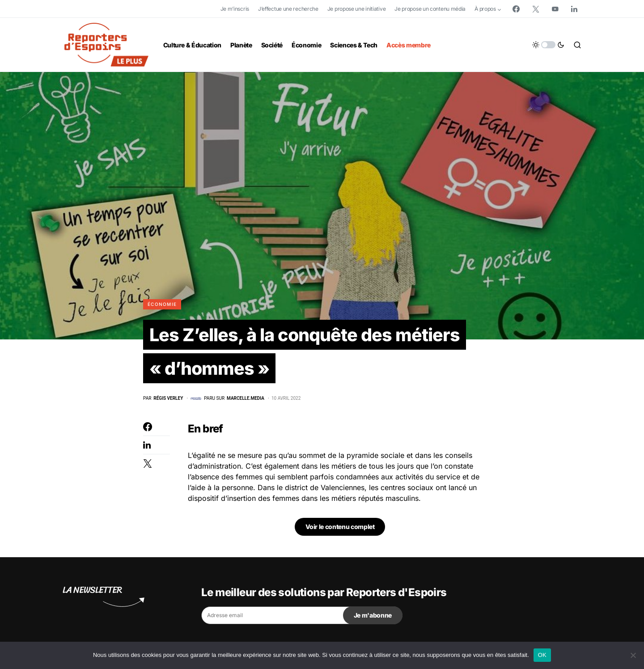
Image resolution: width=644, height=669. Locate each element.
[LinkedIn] (574, 9)
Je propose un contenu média (430, 9)
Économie (162, 304)
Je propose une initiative (357, 9)
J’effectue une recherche (288, 9)
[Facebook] (516, 9)
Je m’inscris (235, 9)
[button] (548, 45)
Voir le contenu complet (340, 527)
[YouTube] (555, 9)
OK (542, 655)
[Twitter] (536, 9)
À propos (485, 9)
